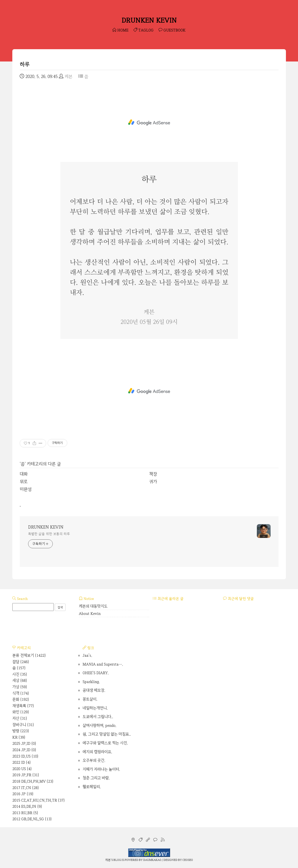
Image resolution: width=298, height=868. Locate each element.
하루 (25, 64)
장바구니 (23, 725)
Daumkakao (152, 860)
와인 (21, 712)
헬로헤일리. (92, 787)
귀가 (153, 481)
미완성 (26, 489)
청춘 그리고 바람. (96, 778)
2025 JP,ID (24, 743)
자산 (20, 718)
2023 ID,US (25, 756)
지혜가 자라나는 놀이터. (101, 769)
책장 (153, 474)
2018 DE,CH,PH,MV (33, 781)
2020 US (22, 769)
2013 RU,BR (25, 813)
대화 (24, 474)
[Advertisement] (149, 122)
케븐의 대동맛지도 (93, 606)
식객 (21, 693)
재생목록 (23, 706)
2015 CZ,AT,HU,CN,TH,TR (39, 800)
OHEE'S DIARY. (96, 673)
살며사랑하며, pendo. (99, 725)
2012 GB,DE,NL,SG (32, 819)
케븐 (108, 860)
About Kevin (90, 614)
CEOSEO (188, 860)
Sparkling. (91, 682)
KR (19, 737)
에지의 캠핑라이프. (97, 752)
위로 (24, 481)
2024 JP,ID (24, 750)
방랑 (21, 731)
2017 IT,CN (26, 788)
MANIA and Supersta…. (103, 664)
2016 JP (23, 794)
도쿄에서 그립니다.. (98, 717)
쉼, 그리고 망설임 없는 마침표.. (107, 734)
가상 (20, 687)
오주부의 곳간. (94, 760)
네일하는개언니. (95, 708)
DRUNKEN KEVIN (149, 20)
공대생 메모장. (94, 690)
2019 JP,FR (26, 775)
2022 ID (22, 762)
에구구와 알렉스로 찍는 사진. (105, 743)
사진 (20, 674)
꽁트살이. (90, 699)
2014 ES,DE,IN (27, 806)
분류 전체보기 (29, 655)
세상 (20, 680)
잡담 (21, 662)
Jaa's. (87, 655)
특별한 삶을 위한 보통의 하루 (49, 534)
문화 (21, 699)
